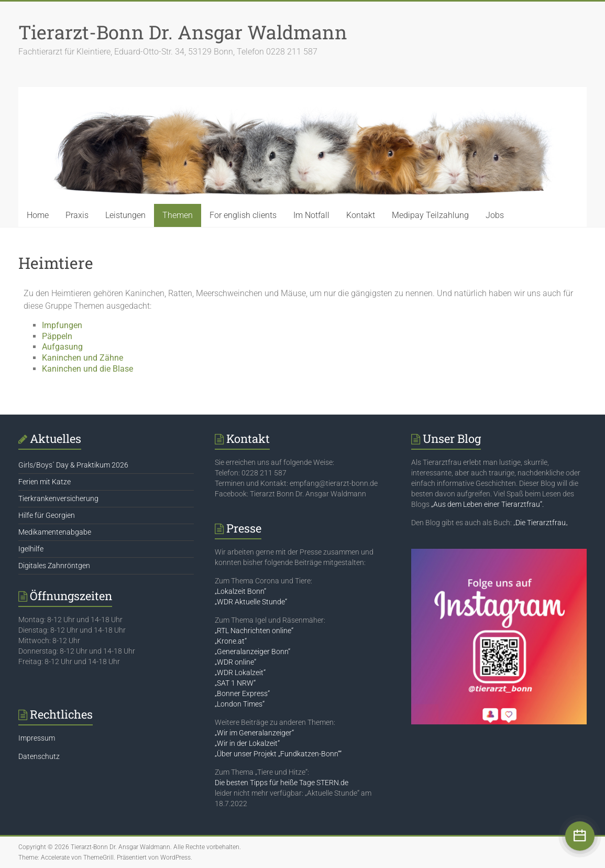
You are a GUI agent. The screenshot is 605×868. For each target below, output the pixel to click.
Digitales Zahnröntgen (54, 566)
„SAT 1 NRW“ (235, 683)
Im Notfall (311, 215)
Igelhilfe (31, 549)
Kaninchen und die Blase (87, 369)
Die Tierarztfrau (541, 523)
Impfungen (62, 325)
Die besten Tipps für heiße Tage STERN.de (282, 783)
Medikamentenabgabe (55, 532)
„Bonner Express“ (242, 693)
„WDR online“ (235, 662)
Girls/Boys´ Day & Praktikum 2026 (73, 465)
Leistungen (125, 215)
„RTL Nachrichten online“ (254, 631)
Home (38, 215)
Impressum (37, 738)
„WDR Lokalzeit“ (240, 672)
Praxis (77, 215)
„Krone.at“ (231, 641)
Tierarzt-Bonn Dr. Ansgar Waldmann (183, 32)
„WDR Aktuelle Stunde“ (251, 602)
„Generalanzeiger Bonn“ (252, 652)
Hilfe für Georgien (47, 515)
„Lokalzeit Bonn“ (240, 591)
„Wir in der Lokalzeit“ (247, 743)
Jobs (495, 215)
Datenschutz (39, 756)
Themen (178, 215)
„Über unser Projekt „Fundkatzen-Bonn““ (278, 754)
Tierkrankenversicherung (58, 498)
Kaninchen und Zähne (82, 358)
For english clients (243, 215)
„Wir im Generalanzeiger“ (254, 733)
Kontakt (361, 215)
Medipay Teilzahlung (430, 215)
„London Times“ (240, 704)
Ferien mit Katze (45, 482)
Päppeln (57, 336)
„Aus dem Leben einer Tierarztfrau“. (487, 504)
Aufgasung (62, 347)
